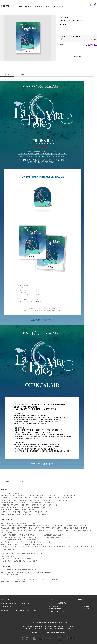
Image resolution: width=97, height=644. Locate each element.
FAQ (65, 612)
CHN (91, 2)
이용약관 (55, 622)
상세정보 (7, 75)
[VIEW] (38, 628)
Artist (61, 18)
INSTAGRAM (87, 609)
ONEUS (66, 18)
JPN (95, 2)
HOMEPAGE (87, 603)
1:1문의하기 (44, 622)
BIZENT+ (18, 6)
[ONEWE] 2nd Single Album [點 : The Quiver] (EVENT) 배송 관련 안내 (17, 603)
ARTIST (28, 6)
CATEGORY (39, 6)
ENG (87, 2)
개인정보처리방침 (63, 622)
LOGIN (70, 2)
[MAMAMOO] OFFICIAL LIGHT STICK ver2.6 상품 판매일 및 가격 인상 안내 (18, 611)
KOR (83, 2)
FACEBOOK (87, 605)
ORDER (79, 2)
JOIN (74, 2)
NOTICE (60, 6)
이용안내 (21, 75)
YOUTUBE (86, 607)
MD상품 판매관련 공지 (6, 607)
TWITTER (86, 611)
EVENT (49, 6)
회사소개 (32, 622)
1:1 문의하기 (54, 612)
